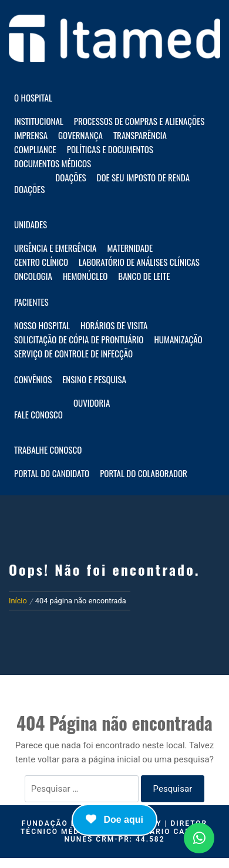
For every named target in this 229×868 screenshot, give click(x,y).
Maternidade (130, 248)
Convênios (33, 379)
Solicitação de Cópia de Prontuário (79, 339)
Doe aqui (114, 819)
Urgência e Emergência (55, 248)
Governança (80, 135)
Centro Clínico (41, 262)
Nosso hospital (42, 325)
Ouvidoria (92, 403)
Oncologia (33, 276)
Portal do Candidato (52, 473)
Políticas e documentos (110, 149)
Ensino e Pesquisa (94, 379)
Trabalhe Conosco (48, 450)
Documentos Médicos (53, 163)
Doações (29, 189)
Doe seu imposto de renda (143, 177)
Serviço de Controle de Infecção (73, 353)
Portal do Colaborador (144, 473)
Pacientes (31, 302)
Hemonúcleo (85, 276)
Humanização (178, 339)
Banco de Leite (144, 276)
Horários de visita (114, 325)
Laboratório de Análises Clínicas (139, 262)
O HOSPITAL (33, 97)
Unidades (31, 224)
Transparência (140, 135)
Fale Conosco (38, 414)
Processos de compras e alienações (139, 121)
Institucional (39, 121)
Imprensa (31, 135)
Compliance (35, 149)
